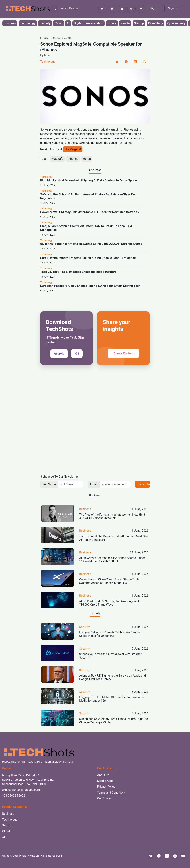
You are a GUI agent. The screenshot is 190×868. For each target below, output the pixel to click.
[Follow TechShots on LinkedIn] (122, 9)
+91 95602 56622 (14, 796)
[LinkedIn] (135, 62)
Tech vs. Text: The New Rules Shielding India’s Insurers (78, 272)
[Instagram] (175, 856)
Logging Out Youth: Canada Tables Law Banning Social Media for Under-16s (110, 634)
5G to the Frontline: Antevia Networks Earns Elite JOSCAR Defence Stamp (91, 244)
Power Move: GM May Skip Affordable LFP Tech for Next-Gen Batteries (90, 212)
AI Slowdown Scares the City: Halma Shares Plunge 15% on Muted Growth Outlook (112, 560)
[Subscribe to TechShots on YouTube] (141, 9)
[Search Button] (54, 8)
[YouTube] (183, 856)
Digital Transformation (89, 23)
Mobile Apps (105, 781)
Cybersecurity (176, 23)
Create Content (123, 353)
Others (112, 23)
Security (45, 23)
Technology (28, 23)
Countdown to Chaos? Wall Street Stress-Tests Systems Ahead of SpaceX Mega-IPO (109, 581)
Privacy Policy (106, 787)
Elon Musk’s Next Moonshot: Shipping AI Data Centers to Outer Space (89, 180)
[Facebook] (126, 62)
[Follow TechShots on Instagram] (131, 9)
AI (68, 23)
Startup (139, 23)
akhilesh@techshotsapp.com (21, 790)
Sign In (155, 8)
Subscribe (144, 484)
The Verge (73, 149)
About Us (103, 775)
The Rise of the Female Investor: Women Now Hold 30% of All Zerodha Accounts (112, 516)
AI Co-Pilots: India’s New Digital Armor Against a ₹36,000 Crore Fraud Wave (110, 603)
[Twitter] (117, 62)
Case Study (156, 23)
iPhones (73, 159)
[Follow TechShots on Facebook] (112, 9)
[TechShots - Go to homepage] (28, 9)
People (125, 23)
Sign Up (173, 8)
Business (10, 23)
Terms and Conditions (112, 793)
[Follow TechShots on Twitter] (102, 9)
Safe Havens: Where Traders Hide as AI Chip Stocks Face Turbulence (88, 258)
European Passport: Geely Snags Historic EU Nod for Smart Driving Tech (90, 286)
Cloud (59, 23)
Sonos (87, 159)
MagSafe (57, 159)
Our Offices (105, 798)
